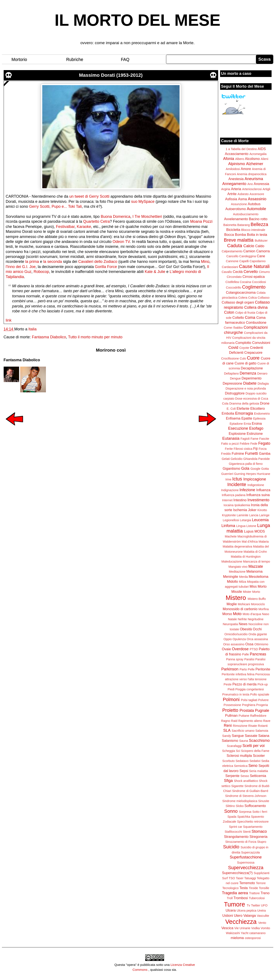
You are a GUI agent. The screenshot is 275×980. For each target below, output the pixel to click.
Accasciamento (237, 154)
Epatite (247, 418)
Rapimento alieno (250, 721)
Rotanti (263, 726)
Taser (239, 878)
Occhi (257, 629)
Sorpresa (245, 812)
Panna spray (235, 659)
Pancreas (258, 654)
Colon (229, 312)
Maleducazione (232, 562)
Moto (237, 614)
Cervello (251, 272)
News (243, 624)
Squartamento (253, 827)
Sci (238, 751)
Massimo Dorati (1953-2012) (111, 75)
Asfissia (231, 199)
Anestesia (236, 179)
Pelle (251, 669)
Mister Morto (252, 592)
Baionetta (230, 225)
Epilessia (259, 418)
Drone (265, 403)
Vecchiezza (241, 922)
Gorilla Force (106, 267)
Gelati (226, 459)
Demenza (248, 373)
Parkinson (230, 669)
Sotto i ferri (260, 812)
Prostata (247, 711)
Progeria (262, 705)
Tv (248, 905)
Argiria (226, 189)
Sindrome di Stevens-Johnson (246, 796)
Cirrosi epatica (254, 277)
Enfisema (233, 418)
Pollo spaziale (260, 694)
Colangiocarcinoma (241, 292)
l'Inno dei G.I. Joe (21, 267)
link (9, 320)
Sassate (251, 736)
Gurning (240, 474)
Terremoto (247, 883)
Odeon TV (121, 242)
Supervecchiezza (246, 868)
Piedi (231, 689)
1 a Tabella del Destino (241, 149)
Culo (243, 358)
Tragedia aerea (235, 893)
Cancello (232, 256)
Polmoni (231, 699)
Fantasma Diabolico (49, 337)
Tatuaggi (250, 878)
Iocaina (228, 505)
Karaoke (84, 227)
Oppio (228, 639)
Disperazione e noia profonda (246, 388)
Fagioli (245, 439)
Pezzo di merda (244, 684)
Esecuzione (238, 428)
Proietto (230, 710)
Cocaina (245, 282)
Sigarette (237, 786)
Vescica (227, 928)
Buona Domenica (115, 217)
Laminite (242, 515)
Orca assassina (257, 639)
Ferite (229, 449)
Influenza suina (258, 495)
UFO (264, 905)
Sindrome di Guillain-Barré (250, 791)
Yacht (245, 933)
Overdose (240, 649)
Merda (244, 577)
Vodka (255, 928)
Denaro (262, 373)
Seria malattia (258, 771)
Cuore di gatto (246, 363)
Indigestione (256, 485)
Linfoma (228, 526)
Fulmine (238, 453)
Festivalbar (65, 227)
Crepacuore (253, 352)
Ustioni (227, 915)
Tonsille (264, 888)
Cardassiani (230, 267)
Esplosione (237, 434)
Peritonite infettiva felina (238, 674)
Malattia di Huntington (246, 557)
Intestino (240, 500)
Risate (253, 726)
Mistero (236, 598)
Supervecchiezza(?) (237, 873)
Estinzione (255, 434)
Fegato (264, 443)
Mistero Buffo (257, 599)
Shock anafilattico (246, 781)
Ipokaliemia (242, 505)
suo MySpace (143, 202)
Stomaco (259, 831)
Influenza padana (234, 495)
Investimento (258, 500)
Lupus (249, 531)
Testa (244, 888)
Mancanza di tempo (257, 562)
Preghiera (249, 705)
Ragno (226, 721)
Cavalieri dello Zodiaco (98, 262)
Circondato (234, 277)
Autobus (254, 204)
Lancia (254, 515)
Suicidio (231, 847)
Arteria (236, 189)
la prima (32, 262)
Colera (243, 298)
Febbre (245, 444)
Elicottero (258, 408)
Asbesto (243, 194)
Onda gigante (258, 634)
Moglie (232, 604)
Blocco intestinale (253, 230)
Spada (232, 817)
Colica (252, 298)
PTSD (254, 649)
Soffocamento (255, 806)
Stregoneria (258, 837)
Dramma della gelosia (244, 403)
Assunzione (239, 204)
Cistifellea (232, 282)
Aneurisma (254, 179)
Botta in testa (257, 235)
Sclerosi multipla (239, 756)
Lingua (241, 526)
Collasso (264, 298)
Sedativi (255, 761)
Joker (252, 510)
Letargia (245, 520)
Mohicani (244, 604)
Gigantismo (231, 468)
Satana (264, 736)
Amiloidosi (233, 169)
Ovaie (226, 649)
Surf (225, 878)
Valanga (250, 915)
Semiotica (241, 766)
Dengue (235, 378)
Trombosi (241, 898)
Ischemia (240, 510)
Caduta (235, 246)
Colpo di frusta (245, 313)
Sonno (231, 811)
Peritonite (263, 669)
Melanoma (255, 571)
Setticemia (258, 776)
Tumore (234, 904)
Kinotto (262, 510)
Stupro (262, 842)
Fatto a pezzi (230, 444)
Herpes (251, 474)
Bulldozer (261, 241)
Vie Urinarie (242, 928)
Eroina (257, 423)
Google (255, 469)
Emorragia (244, 413)
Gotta (265, 469)
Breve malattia (239, 240)
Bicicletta (233, 230)
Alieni (265, 159)
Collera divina (256, 307)
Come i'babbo (233, 328)
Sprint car (236, 827)
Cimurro (264, 272)
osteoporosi (253, 938)
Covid (233, 348)
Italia (33, 329)
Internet (227, 500)
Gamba (265, 453)
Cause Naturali (254, 266)
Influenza (263, 490)
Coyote (244, 348)
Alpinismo (237, 164)
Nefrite (242, 619)
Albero (240, 159)
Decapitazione (252, 368)
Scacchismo (259, 741)
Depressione (232, 383)
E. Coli (231, 409)
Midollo (232, 581)
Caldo (260, 246)
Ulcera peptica (246, 911)
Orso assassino (234, 644)
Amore (246, 169)
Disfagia (263, 384)
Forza (263, 449)
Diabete (250, 383)
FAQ (125, 59)
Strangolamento (236, 837)
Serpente (233, 776)
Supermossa (246, 863)
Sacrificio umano (243, 731)
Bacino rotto (258, 219)
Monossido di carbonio (240, 609)
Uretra (261, 911)
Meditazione (237, 572)
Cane (261, 256)
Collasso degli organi (238, 302)
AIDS (262, 149)
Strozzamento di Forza (241, 842)
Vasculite (263, 916)
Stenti (247, 832)
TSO (232, 878)
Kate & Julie (155, 272)
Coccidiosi (259, 282)
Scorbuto (228, 761)
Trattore (254, 893)
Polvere (264, 700)
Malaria (264, 542)
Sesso (245, 776)
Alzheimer (255, 164)
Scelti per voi (253, 746)
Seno (253, 766)
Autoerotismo (236, 209)
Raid (234, 721)
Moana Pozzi (201, 221)
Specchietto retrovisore (253, 822)
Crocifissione (230, 358)
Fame (255, 439)
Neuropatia (230, 624)
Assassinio (257, 199)
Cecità (238, 272)
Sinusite (264, 801)
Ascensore (257, 194)
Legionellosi (231, 520)
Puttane (244, 716)
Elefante (243, 408)
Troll (230, 898)
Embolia (228, 413)
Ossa (249, 644)
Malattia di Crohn (255, 552)
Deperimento (252, 378)
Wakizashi (233, 933)
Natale (233, 619)
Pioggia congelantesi (250, 689)
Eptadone (236, 424)
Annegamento (234, 184)
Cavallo (227, 272)
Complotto (243, 343)
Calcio (249, 246)
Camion (249, 251)
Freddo (226, 454)
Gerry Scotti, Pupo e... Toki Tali (55, 206)
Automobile (256, 209)
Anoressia (261, 184)
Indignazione (230, 490)
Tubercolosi (257, 898)
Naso (266, 614)
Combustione (256, 322)
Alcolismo (252, 159)
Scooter (259, 756)
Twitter (255, 905)
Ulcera (231, 910)
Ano (250, 184)
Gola (245, 468)
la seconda (53, 262)
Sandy (227, 736)
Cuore (253, 358)
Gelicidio (236, 459)
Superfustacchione (246, 857)
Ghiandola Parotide (256, 459)
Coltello (238, 318)
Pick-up (263, 684)
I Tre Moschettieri (147, 217)
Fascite (264, 439)
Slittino (230, 806)
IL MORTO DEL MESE (138, 20)
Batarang (243, 225)
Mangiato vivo (238, 567)
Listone (251, 526)
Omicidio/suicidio (236, 634)
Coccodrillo (233, 288)
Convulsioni (261, 343)
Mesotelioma (258, 577)
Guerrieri (227, 474)
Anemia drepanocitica (252, 174)
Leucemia (260, 520)
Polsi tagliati (249, 700)
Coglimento (254, 287)
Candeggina (248, 256)
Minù (205, 262)
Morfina (264, 609)
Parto (243, 669)
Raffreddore (258, 716)
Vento (262, 923)
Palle (246, 654)
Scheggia (229, 751)
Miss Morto (258, 586)
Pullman (231, 715)
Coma (250, 318)
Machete (231, 536)
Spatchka (244, 817)
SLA (227, 730)
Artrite (232, 194)
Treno (265, 893)
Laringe (264, 515)
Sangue (238, 736)
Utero (238, 915)
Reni (228, 726)
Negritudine (256, 619)
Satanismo (230, 741)
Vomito (265, 928)
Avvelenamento (236, 219)
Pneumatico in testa (236, 694)
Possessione (232, 705)
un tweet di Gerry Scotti (89, 196)
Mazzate (256, 566)
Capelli (244, 261)
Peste (228, 684)
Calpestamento (232, 251)
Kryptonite (229, 515)
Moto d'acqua (252, 614)
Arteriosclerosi (252, 189)
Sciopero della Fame (255, 751)
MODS (260, 531)
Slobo (240, 806)
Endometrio (262, 414)
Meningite (231, 577)
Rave (267, 721)
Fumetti (251, 453)
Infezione (247, 490)
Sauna (244, 741)
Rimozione (240, 726)
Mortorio (19, 59)
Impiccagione (255, 479)
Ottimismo (261, 644)
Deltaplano (231, 373)
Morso (227, 614)
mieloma (237, 938)
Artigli (266, 189)
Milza (243, 582)
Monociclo (258, 604)
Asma (243, 199)
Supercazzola (250, 852)
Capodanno (258, 261)
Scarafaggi (234, 746)
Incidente (237, 484)
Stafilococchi (233, 832)
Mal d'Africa (250, 542)
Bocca (229, 235)
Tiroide (253, 888)
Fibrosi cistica (243, 449)
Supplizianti (261, 873)
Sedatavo (242, 761)
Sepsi (244, 771)
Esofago (256, 428)
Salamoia (262, 731)
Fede (254, 444)
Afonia (229, 159)
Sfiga (228, 781)
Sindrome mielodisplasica (240, 801)
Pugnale (262, 711)
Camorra (263, 251)
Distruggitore (235, 393)
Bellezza (259, 224)
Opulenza (239, 639)
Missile (237, 592)
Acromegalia (258, 154)
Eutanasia (231, 438)
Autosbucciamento (246, 214)
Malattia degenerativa (237, 546)
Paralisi (249, 659)
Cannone (232, 261)
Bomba (240, 235)
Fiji (255, 449)
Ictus (237, 479)
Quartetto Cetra (97, 221)
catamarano (257, 933)
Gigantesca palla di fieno (246, 464)
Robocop (41, 272)
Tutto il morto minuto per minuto (95, 337)
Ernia (247, 424)
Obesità (246, 629)
